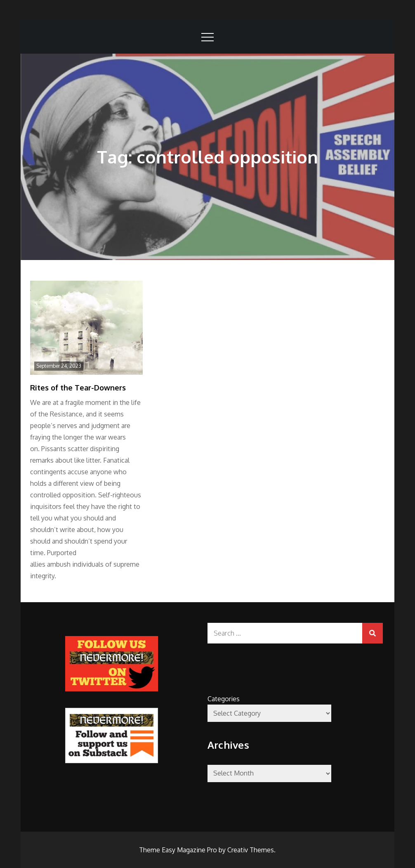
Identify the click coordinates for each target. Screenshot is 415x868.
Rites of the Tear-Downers (78, 388)
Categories (224, 699)
